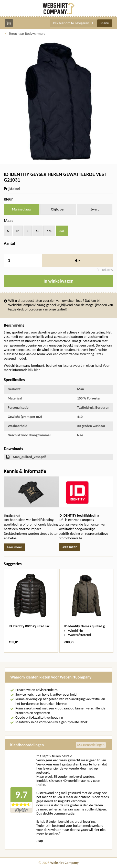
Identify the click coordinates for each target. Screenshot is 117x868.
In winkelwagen (59, 281)
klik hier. (34, 370)
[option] (31, 611)
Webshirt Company (64, 863)
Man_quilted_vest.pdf (29, 457)
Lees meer (14, 547)
